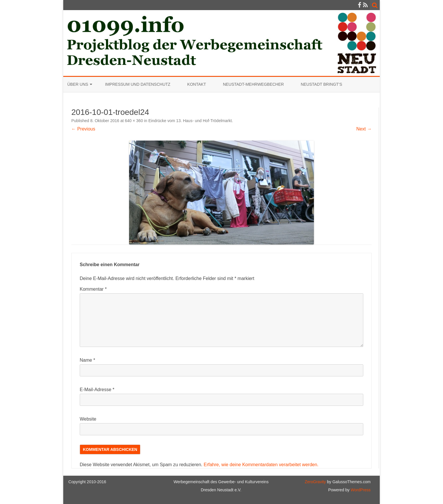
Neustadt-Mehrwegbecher (253, 84)
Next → (364, 129)
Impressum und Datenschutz (138, 84)
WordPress (360, 490)
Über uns (78, 84)
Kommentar (93, 289)
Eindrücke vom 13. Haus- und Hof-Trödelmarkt (190, 121)
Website (88, 419)
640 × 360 (134, 121)
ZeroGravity (315, 482)
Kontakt (197, 84)
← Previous (83, 129)
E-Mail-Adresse (97, 390)
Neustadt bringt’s (321, 84)
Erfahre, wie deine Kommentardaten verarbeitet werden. (261, 465)
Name (87, 360)
